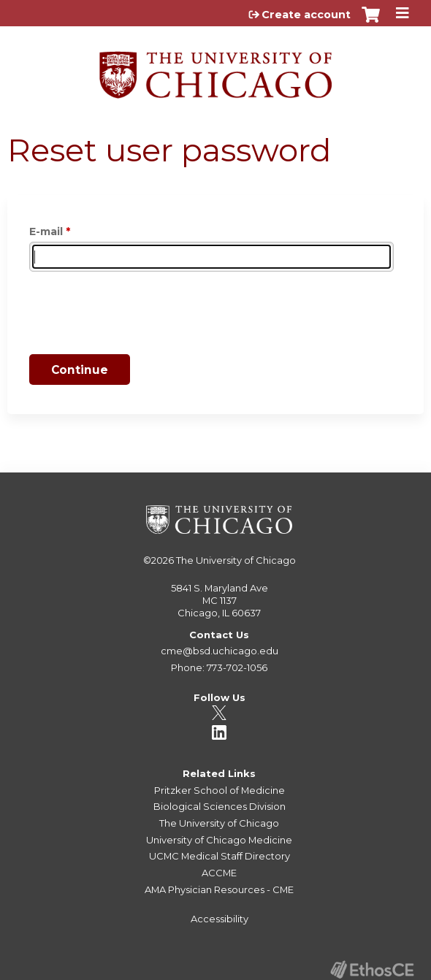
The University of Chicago (236, 560)
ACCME (219, 873)
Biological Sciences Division (220, 806)
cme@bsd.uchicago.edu (220, 651)
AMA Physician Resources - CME (219, 889)
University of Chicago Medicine (219, 840)
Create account (306, 15)
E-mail (46, 231)
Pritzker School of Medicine (220, 790)
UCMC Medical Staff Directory (220, 856)
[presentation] (140, 315)
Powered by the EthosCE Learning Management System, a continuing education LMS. (372, 969)
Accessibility (220, 919)
